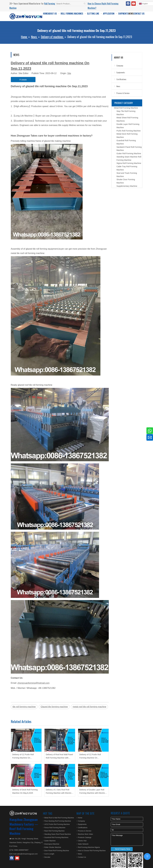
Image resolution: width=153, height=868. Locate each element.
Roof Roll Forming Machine (21, 831)
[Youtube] (134, 4)
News (118, 86)
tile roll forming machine (24, 707)
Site (69, 73)
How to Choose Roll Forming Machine (92, 851)
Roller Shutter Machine (53, 847)
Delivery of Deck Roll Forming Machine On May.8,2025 (25, 791)
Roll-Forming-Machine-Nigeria (89, 847)
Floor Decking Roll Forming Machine (58, 821)
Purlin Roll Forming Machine (129, 131)
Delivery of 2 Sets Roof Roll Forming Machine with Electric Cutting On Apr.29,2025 (59, 792)
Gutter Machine (50, 841)
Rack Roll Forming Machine (54, 831)
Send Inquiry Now (123, 849)
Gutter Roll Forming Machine (129, 153)
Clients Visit (82, 841)
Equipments (121, 72)
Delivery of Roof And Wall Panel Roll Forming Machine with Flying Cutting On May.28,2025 (59, 756)
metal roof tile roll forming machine (90, 707)
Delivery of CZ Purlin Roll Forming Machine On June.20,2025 (23, 756)
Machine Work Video (85, 834)
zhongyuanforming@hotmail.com (33, 683)
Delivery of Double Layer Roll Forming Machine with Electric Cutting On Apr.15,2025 (92, 792)
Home (80, 818)
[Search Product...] (69, 4)
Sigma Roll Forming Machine (129, 163)
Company (120, 66)
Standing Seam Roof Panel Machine (58, 834)
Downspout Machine (52, 844)
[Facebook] (128, 4)
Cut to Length (49, 854)
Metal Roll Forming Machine (126, 108)
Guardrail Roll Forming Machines (56, 837)
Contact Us (82, 857)
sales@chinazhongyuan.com (27, 854)
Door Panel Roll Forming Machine (57, 851)
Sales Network (83, 844)
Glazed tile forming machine (54, 707)
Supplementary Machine (127, 186)
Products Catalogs (85, 837)
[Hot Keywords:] (85, 4)
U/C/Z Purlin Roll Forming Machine (57, 824)
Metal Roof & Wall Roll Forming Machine (59, 818)
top (147, 856)
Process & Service (123, 93)
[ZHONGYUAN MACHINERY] (23, 813)
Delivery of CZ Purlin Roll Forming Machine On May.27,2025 (90, 756)
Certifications (121, 79)
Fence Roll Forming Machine (55, 828)
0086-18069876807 (21, 850)
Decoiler (47, 857)
